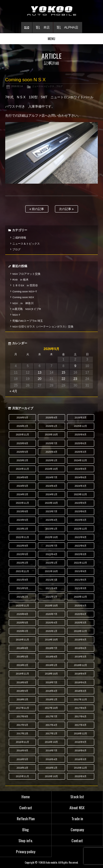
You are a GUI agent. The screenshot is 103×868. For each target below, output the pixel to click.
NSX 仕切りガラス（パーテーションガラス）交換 (43, 327)
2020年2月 (22, 631)
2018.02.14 (17, 86)
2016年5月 (22, 759)
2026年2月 (22, 426)
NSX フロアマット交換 (26, 274)
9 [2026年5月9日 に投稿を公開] (75, 366)
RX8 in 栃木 (20, 280)
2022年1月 (51, 563)
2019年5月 (22, 657)
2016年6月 (81, 751)
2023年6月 (81, 511)
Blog (26, 829)
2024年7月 (51, 477)
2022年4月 (51, 554)
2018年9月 (81, 674)
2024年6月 (81, 477)
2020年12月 (80, 597)
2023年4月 (51, 520)
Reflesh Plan (26, 818)
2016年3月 (81, 759)
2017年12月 (80, 699)
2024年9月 (81, 469)
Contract (26, 807)
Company (77, 829)
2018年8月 (22, 682)
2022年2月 (22, 563)
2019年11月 (23, 640)
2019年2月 (22, 665)
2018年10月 (52, 674)
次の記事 (66, 209)
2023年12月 (80, 494)
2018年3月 (81, 691)
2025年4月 (51, 452)
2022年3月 (81, 554)
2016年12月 (80, 733)
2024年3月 (81, 486)
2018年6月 (81, 682)
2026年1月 (51, 426)
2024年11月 (23, 469)
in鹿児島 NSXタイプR (27, 309)
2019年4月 (51, 657)
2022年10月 (52, 537)
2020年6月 (81, 614)
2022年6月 (81, 546)
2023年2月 (22, 529)
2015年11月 (23, 776)
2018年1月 (51, 699)
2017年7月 (51, 716)
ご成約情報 (19, 238)
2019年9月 (81, 640)
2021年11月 (23, 571)
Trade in (77, 818)
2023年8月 (22, 511)
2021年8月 (22, 580)
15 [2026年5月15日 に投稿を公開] (63, 373)
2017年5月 (22, 725)
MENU (51, 39)
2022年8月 (22, 546)
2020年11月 (23, 606)
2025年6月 (81, 443)
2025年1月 (51, 460)
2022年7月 (51, 546)
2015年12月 (80, 768)
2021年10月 (52, 571)
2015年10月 (52, 776)
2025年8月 (22, 443)
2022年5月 (22, 554)
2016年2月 (22, 768)
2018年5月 (22, 691)
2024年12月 (80, 460)
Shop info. (26, 840)
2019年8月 (22, 648)
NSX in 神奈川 (23, 303)
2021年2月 (22, 597)
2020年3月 (81, 623)
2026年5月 (22, 418)
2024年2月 (22, 494)
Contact (77, 840)
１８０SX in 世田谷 (25, 285)
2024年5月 (22, 486)
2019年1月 (51, 665)
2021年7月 (51, 580)
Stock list (77, 796)
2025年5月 (22, 452)
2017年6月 (81, 716)
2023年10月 (52, 503)
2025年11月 (23, 435)
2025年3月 (81, 452)
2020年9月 (81, 606)
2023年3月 (81, 520)
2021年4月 (51, 588)
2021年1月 (51, 597)
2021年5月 (22, 588)
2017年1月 (51, 733)
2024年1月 (51, 494)
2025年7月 (51, 443)
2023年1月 (51, 529)
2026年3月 (81, 418)
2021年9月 (81, 571)
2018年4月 (51, 691)
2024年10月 (52, 469)
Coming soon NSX (23, 297)
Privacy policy (26, 851)
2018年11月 (23, 674)
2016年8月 (22, 751)
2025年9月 (81, 435)
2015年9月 (81, 776)
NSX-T (16, 315)
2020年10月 (52, 606)
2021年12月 (80, 563)
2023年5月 (22, 520)
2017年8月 (22, 716)
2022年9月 (81, 537)
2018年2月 (22, 699)
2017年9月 (81, 708)
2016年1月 (51, 768)
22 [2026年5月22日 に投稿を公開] (63, 379)
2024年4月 (51, 486)
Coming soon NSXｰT (25, 291)
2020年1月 (51, 631)
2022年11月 (23, 537)
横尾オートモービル (52, 11)
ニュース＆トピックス (43, 86)
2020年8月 (22, 614)
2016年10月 (52, 742)
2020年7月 (51, 614)
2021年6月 (81, 580)
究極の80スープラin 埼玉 (28, 321)
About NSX (77, 807)
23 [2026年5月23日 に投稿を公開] (75, 379)
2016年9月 (81, 742)
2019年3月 (81, 657)
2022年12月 (80, 529)
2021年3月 (81, 588)
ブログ (59, 86)
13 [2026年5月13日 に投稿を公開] (39, 373)
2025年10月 (52, 435)
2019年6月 (81, 648)
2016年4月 (51, 759)
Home (26, 796)
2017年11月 (23, 708)
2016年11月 (23, 742)
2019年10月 (52, 640)
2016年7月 (51, 751)
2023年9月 (81, 503)
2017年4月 (51, 725)
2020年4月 (51, 623)
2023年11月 (23, 503)
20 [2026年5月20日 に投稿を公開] (39, 379)
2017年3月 (81, 725)
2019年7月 (51, 648)
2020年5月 (22, 623)
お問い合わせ (27, 27)
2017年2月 (22, 733)
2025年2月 (22, 460)
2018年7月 (51, 682)
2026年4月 (51, 418)
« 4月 (14, 391)
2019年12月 (80, 631)
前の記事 (37, 209)
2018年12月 (80, 665)
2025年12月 (80, 426)
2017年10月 (52, 708)
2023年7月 (51, 511)
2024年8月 (22, 477)
